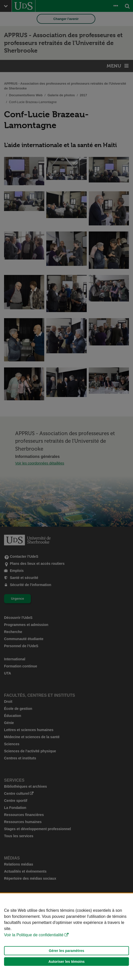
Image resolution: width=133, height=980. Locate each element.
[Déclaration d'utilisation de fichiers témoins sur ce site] (66, 937)
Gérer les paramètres (66, 951)
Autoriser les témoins (66, 962)
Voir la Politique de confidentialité (34, 935)
